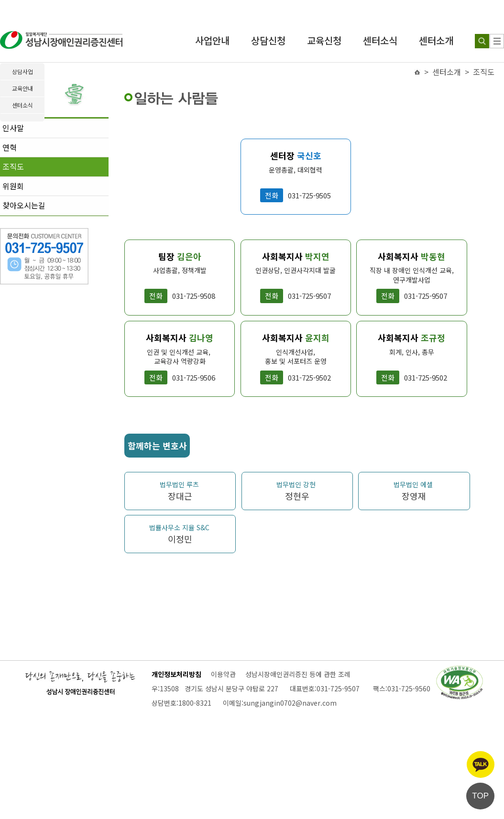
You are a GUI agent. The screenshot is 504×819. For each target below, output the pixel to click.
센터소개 (436, 40)
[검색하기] (482, 41)
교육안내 (22, 88)
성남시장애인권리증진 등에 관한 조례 (298, 674)
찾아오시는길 (24, 205)
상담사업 (22, 71)
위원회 (13, 186)
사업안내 (212, 40)
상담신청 (268, 40)
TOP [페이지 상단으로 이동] (480, 796)
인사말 (13, 128)
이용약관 (223, 674)
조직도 (13, 166)
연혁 (10, 147)
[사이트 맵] (497, 41)
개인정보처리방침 (176, 674)
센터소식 (380, 40)
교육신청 (324, 40)
